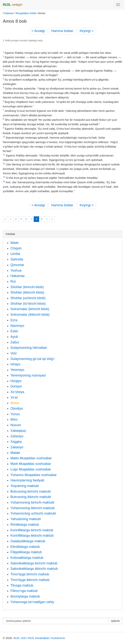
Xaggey (16, 442)
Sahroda (17, 259)
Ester (14, 331)
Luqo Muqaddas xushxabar (31, 469)
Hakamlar (18, 276)
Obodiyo (17, 408)
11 (4, 155)
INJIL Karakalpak (39, 638)
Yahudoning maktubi (26, 519)
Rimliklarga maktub (25, 525)
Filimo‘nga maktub (24, 591)
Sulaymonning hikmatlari (29, 348)
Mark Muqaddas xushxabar (31, 464)
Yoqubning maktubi (25, 486)
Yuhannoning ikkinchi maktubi (33, 508)
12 (4, 164)
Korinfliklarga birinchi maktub (32, 530)
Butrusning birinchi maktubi (31, 491)
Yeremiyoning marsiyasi (28, 375)
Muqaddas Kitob (26, 13)
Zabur (15, 342)
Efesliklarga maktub (25, 547)
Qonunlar (17, 265)
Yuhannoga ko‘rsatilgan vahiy (32, 602)
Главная (8, 13)
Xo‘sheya (17, 392)
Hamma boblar (62, 31)
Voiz (14, 353)
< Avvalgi (38, 31)
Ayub (14, 337)
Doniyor (16, 386)
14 (4, 181)
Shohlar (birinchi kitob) (27, 287)
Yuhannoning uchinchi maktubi (33, 513)
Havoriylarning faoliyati (27, 480)
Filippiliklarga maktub (26, 552)
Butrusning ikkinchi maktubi (31, 497)
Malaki (15, 453)
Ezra (14, 320)
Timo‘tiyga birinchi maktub (30, 574)
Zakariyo (17, 447)
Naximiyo (17, 326)
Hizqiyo (16, 381)
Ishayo (15, 364)
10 (4, 137)
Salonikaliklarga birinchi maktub (34, 563)
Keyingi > (87, 31)
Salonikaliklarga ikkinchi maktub (34, 569)
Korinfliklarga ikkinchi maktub (32, 536)
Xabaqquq (18, 431)
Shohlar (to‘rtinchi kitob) (28, 304)
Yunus (15, 414)
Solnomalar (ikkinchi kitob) (30, 315)
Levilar (15, 254)
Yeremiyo (17, 370)
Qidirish (115, 621)
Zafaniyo (17, 436)
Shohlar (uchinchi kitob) (28, 298)
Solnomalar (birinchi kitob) (30, 309)
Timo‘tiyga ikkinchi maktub (30, 580)
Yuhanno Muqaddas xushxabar (34, 475)
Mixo (14, 419)
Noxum (16, 425)
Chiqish (16, 248)
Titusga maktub (22, 585)
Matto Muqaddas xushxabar (31, 458)
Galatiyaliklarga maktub (28, 541)
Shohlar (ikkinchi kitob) (27, 292)
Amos (15, 403)
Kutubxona (58, 638)
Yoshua (16, 270)
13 (4, 177)
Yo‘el (14, 398)
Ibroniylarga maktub (25, 596)
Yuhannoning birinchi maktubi (32, 502)
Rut (13, 281)
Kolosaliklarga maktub (27, 558)
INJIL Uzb (19, 638)
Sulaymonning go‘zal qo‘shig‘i (32, 359)
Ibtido (15, 243)
